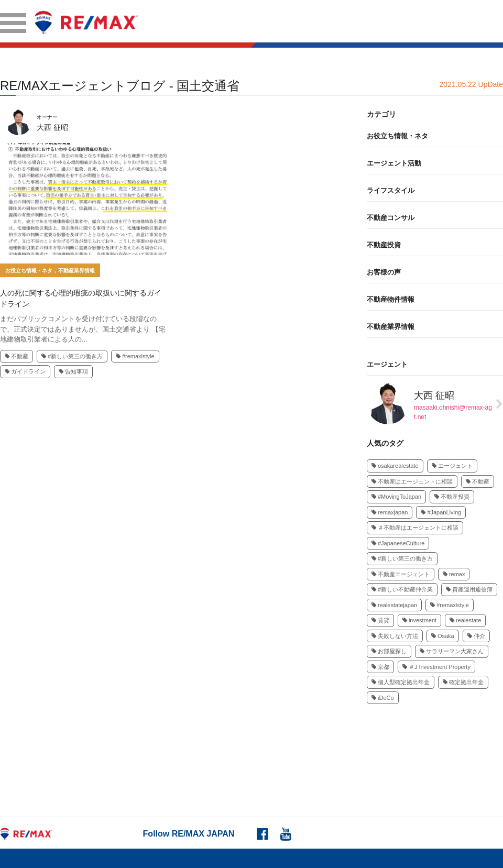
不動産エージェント (401, 574)
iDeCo (383, 698)
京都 (380, 667)
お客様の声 (384, 272)
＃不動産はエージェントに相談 (415, 528)
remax (454, 574)
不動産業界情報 (76, 271)
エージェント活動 (394, 163)
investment (419, 620)
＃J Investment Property (436, 667)
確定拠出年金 (463, 682)
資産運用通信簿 (469, 589)
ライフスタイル (391, 190)
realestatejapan (394, 605)
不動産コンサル (391, 218)
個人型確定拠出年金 (401, 682)
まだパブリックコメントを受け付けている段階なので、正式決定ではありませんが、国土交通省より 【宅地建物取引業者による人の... (83, 329)
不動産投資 (384, 245)
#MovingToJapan (396, 497)
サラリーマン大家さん (452, 651)
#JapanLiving (441, 512)
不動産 (17, 356)
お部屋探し (389, 651)
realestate (465, 620)
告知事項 (73, 371)
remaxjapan (390, 512)
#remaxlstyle (135, 356)
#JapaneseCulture (398, 543)
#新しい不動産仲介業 (402, 589)
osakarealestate (395, 466)
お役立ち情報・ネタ (29, 271)
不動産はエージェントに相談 (412, 481)
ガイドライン (25, 371)
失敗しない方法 (395, 636)
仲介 (476, 636)
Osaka (443, 636)
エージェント (387, 364)
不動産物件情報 (391, 299)
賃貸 (380, 620)
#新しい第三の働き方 (72, 356)
